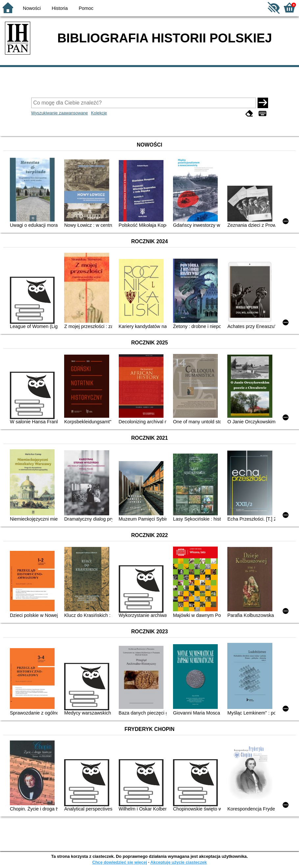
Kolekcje (99, 113)
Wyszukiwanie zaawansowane (60, 113)
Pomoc (86, 8)
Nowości (32, 8)
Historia (60, 8)
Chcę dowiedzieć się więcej (119, 862)
